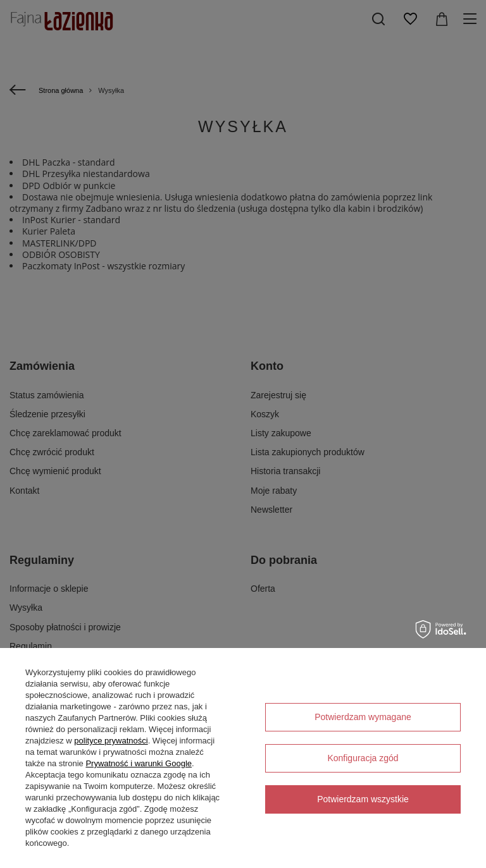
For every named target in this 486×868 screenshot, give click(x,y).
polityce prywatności (111, 741)
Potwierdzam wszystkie (363, 799)
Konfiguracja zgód (363, 758)
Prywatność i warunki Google (139, 763)
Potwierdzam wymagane (363, 717)
